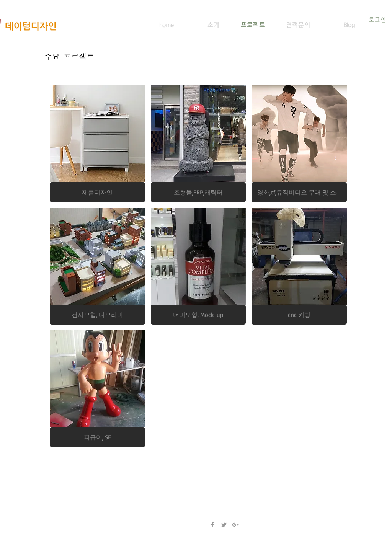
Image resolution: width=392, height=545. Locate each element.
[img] (299, 266)
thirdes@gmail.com (70, 495)
